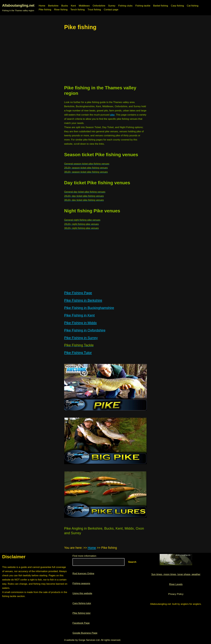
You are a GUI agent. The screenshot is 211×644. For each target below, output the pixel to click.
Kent (73, 6)
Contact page (111, 10)
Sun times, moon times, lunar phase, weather (176, 574)
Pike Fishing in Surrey (81, 338)
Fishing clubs (125, 6)
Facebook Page (81, 623)
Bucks (65, 6)
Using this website (82, 593)
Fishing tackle (143, 6)
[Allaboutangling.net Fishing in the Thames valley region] (18, 8)
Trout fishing (94, 10)
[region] (105, 58)
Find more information (84, 556)
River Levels (176, 584)
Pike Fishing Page (78, 293)
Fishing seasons (81, 583)
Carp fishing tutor (82, 603)
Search (132, 562)
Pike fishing (45, 10)
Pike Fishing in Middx (80, 323)
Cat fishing (193, 6)
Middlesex (84, 6)
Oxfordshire (99, 6)
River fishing (61, 10)
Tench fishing (77, 10)
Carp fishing (177, 6)
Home (42, 6)
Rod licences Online (83, 573)
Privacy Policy (176, 594)
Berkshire (53, 6)
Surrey (112, 6)
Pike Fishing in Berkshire (83, 300)
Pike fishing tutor (82, 613)
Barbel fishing (161, 6)
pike (112, 115)
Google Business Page (85, 633)
